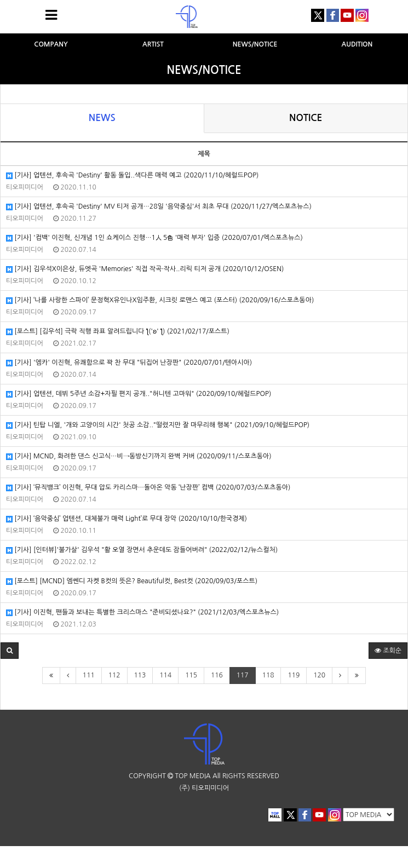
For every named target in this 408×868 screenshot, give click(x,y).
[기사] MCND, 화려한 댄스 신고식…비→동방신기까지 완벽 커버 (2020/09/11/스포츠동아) (139, 456)
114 (165, 675)
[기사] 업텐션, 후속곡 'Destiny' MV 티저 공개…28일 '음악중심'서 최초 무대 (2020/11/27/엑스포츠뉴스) (159, 207)
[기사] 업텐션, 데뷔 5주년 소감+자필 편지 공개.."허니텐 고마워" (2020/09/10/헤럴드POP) (139, 394)
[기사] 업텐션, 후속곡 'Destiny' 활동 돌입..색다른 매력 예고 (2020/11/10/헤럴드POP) (132, 176)
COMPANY (51, 44)
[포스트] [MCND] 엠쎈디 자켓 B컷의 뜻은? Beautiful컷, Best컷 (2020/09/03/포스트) (132, 581)
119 (294, 675)
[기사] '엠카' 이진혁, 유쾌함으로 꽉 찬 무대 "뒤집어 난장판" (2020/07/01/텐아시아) (129, 363)
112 (114, 675)
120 (319, 675)
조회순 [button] (388, 651)
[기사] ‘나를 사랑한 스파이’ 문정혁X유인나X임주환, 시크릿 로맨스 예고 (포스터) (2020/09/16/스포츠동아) (160, 300)
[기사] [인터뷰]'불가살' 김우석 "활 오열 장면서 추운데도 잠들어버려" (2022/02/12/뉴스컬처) (142, 550)
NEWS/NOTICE (255, 44)
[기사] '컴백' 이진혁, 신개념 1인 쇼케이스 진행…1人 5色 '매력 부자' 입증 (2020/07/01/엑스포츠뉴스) (154, 238)
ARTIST (153, 44)
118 (268, 675)
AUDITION (357, 44)
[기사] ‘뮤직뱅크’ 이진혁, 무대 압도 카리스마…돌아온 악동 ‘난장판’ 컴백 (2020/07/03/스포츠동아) (148, 488)
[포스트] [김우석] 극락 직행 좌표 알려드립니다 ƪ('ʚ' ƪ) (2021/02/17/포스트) (118, 332)
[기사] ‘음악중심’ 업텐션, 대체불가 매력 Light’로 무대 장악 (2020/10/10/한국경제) (127, 519)
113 (140, 675)
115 (191, 675)
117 (243, 675)
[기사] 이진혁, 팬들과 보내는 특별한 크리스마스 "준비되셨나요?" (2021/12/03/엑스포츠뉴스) (142, 613)
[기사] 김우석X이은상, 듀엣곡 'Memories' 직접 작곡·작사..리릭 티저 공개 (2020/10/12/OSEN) (145, 269)
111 (89, 675)
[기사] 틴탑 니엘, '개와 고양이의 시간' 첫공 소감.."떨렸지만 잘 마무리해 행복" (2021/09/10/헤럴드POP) (158, 425)
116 (217, 675)
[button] (10, 651)
